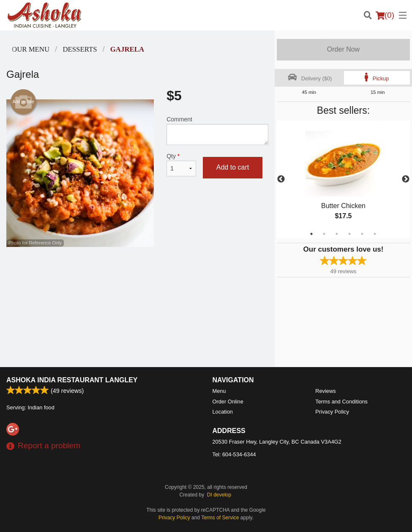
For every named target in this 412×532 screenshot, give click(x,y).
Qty (181, 165)
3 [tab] (337, 234)
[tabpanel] (343, 179)
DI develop (219, 495)
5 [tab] (362, 234)
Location (223, 412)
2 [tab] (324, 234)
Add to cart (233, 167)
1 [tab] (311, 234)
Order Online (228, 402)
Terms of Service (220, 518)
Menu (219, 391)
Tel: (234, 454)
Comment (217, 130)
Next (406, 179)
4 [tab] (349, 234)
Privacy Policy (332, 412)
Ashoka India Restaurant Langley (72, 380)
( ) (385, 15)
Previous (281, 179)
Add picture (23, 102)
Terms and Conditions (341, 402)
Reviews (325, 391)
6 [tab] (375, 234)
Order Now (343, 49)
